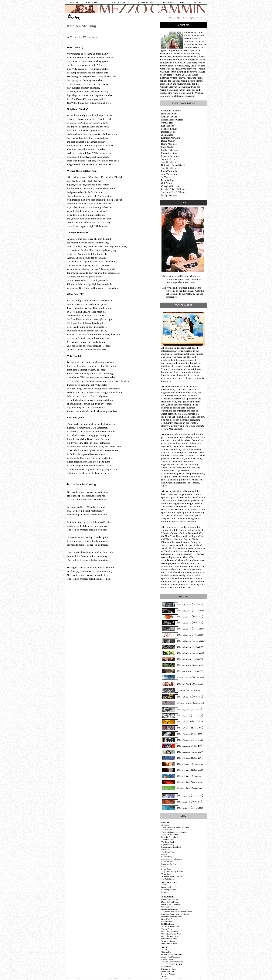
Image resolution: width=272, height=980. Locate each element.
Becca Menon (168, 141)
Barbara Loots (168, 132)
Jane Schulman (169, 162)
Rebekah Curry (169, 114)
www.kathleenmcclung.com (181, 96)
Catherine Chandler (171, 111)
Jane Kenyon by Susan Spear (180, 282)
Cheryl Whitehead (170, 186)
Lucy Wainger (168, 180)
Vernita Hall (167, 123)
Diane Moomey (169, 144)
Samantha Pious (169, 153)
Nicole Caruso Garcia (172, 120)
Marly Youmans (169, 195)
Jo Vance (166, 177)
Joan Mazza (167, 135)
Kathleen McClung (193, 32)
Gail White (167, 183)
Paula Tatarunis (169, 171)
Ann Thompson (169, 174)
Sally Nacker (168, 147)
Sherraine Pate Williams (173, 192)
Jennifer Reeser (169, 159)
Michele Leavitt (169, 129)
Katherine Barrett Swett (173, 165)
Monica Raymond (170, 156)
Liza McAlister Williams (174, 189)
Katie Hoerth (168, 126)
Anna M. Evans (169, 117)
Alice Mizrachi (169, 348)
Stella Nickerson (169, 150)
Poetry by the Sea (194, 294)
